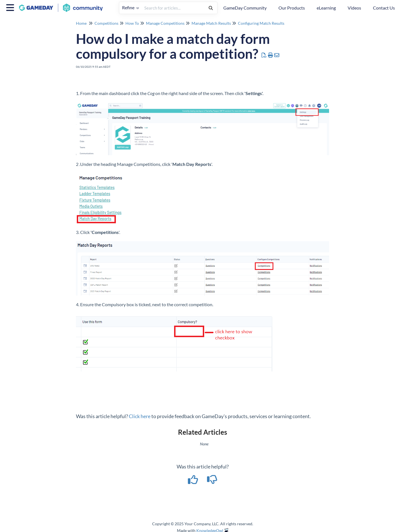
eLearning (326, 8)
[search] (173, 8)
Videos (354, 8)
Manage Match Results (211, 23)
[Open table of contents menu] (11, 7)
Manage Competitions (165, 23)
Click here (140, 416)
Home (81, 23)
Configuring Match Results (261, 23)
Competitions (106, 23)
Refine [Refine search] (130, 7)
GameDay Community (245, 8)
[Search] (211, 8)
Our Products (292, 8)
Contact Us (384, 8)
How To (132, 23)
